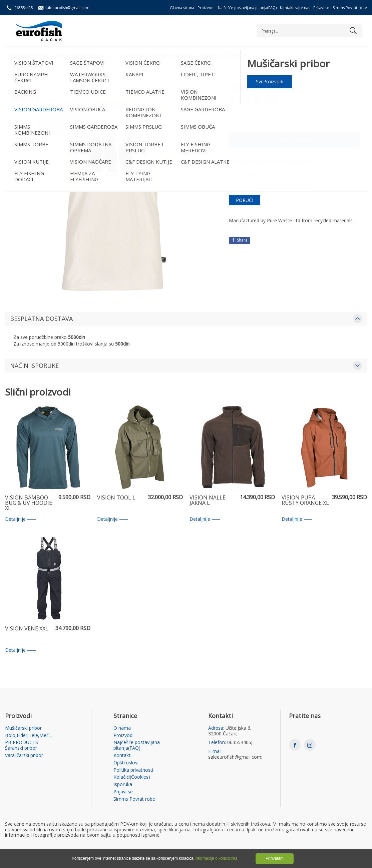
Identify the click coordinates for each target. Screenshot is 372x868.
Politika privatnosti (133, 770)
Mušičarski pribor (28, 55)
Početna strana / (20, 75)
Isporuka (123, 785)
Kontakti (122, 756)
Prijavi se (321, 7)
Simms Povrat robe (350, 7)
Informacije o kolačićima (216, 858)
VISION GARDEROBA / (94, 75)
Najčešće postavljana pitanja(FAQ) (247, 7)
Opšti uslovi (126, 763)
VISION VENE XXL (27, 629)
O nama (122, 728)
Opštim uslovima (266, 186)
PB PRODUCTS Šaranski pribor (157, 55)
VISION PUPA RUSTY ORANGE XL (305, 501)
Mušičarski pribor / (55, 75)
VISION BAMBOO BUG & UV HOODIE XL (29, 503)
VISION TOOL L (116, 498)
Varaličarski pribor (227, 55)
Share (240, 240)
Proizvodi (206, 7)
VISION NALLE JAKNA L (208, 501)
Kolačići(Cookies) (132, 777)
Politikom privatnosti (296, 186)
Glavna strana (182, 7)
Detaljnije (20, 519)
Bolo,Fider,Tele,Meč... (85, 55)
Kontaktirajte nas (295, 7)
